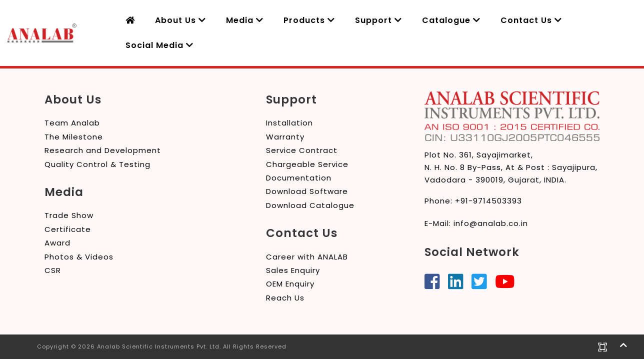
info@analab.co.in (491, 223)
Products (309, 20)
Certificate (68, 229)
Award (57, 243)
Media (245, 20)
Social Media (159, 45)
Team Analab (72, 123)
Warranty (285, 137)
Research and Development (103, 150)
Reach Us (285, 298)
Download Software (307, 191)
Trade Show (69, 215)
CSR (53, 270)
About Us (180, 20)
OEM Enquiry (290, 284)
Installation (289, 123)
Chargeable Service (307, 164)
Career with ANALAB (307, 257)
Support (378, 20)
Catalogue (451, 20)
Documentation (299, 178)
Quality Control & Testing (97, 164)
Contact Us (531, 20)
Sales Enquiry (293, 270)
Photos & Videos (79, 257)
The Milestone (74, 137)
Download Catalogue (310, 205)
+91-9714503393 (488, 201)
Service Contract (302, 150)
